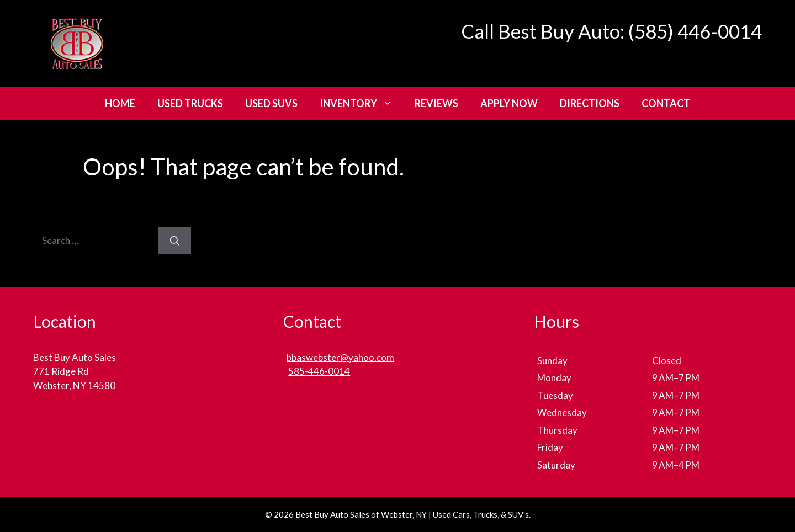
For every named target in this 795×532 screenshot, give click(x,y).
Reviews (436, 103)
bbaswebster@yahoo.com (340, 357)
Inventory (362, 103)
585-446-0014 (319, 371)
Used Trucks (190, 103)
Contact (666, 103)
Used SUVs (271, 103)
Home (120, 103)
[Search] (175, 241)
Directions (590, 103)
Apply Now (509, 103)
